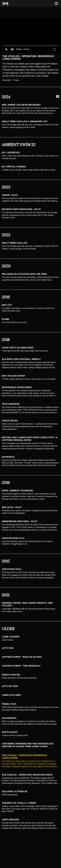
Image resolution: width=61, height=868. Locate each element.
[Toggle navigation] (56, 4)
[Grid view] (58, 97)
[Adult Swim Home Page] (9, 4)
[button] (6, 49)
